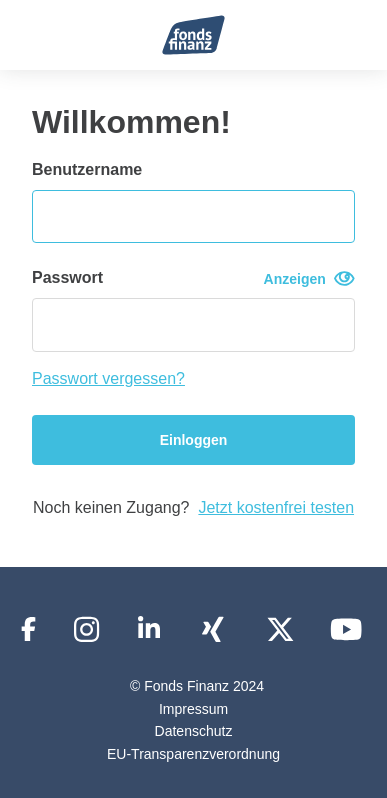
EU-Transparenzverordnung (193, 754)
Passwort (193, 278)
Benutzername (87, 169)
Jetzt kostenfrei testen (276, 507)
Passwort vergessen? (108, 378)
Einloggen (194, 440)
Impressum (193, 709)
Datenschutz (194, 731)
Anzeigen (309, 278)
